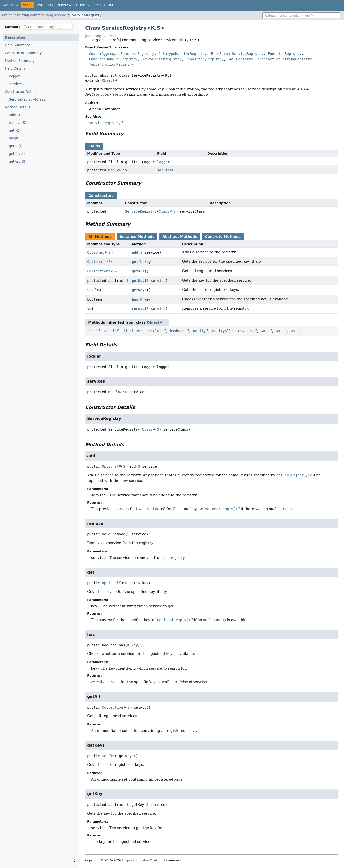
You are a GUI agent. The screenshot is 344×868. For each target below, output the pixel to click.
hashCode (178, 331)
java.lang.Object (100, 36)
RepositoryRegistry (205, 59)
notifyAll (222, 331)
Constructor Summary (23, 53)
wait (265, 331)
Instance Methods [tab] (137, 237)
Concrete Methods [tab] (223, 237)
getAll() (15, 146)
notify (200, 331)
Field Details (15, 69)
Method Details (18, 107)
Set (90, 290)
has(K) (14, 138)
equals (110, 331)
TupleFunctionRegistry (111, 64)
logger (14, 76)
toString (246, 331)
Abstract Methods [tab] (180, 237)
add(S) (14, 115)
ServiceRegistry (87, 15)
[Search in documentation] (301, 16)
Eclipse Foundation (136, 860)
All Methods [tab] (100, 237)
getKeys (139, 290)
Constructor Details (21, 92)
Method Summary (20, 61)
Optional (95, 252)
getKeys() (17, 154)
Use (40, 5)
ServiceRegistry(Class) (28, 100)
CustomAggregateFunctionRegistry (121, 54)
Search (98, 5)
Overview (11, 5)
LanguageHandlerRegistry (113, 59)
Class (164, 211)
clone (92, 331)
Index (85, 5)
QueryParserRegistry (162, 59)
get (135, 262)
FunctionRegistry (285, 54)
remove (138, 309)
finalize (132, 331)
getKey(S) (17, 161)
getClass (155, 331)
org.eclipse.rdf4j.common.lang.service (34, 15)
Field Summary (17, 45)
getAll (138, 271)
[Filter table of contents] (48, 27)
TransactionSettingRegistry (285, 59)
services (16, 84)
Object (108, 80)
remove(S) (18, 123)
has (135, 299)
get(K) (14, 130)
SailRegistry (241, 59)
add (135, 252)
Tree (50, 5)
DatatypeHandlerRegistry (182, 54)
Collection (98, 271)
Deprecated (67, 5)
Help (112, 5)
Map (111, 170)
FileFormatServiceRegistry (237, 54)
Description (16, 38)
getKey (138, 281)
